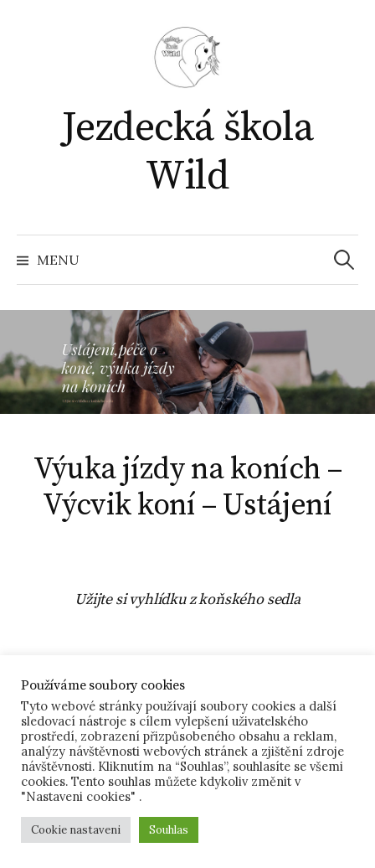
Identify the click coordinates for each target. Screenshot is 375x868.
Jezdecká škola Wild (187, 152)
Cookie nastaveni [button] (76, 830)
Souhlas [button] (169, 830)
